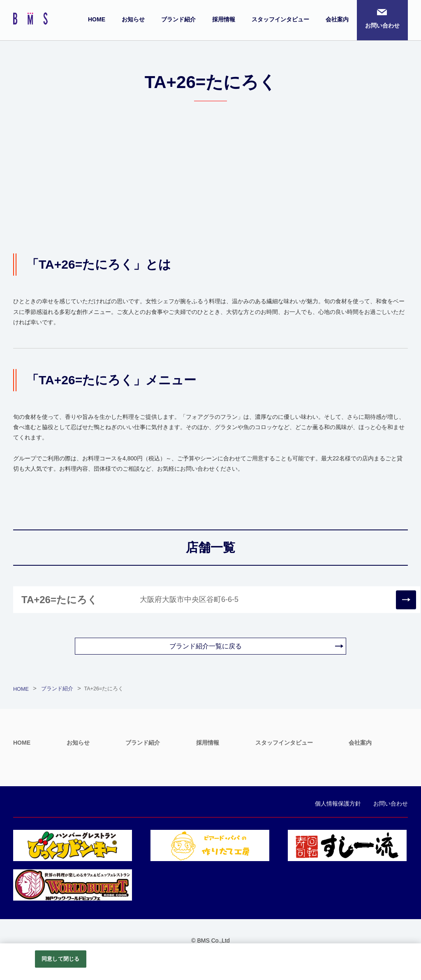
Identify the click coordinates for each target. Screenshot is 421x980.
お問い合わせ (382, 26)
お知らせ (133, 19)
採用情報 (224, 19)
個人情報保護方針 (338, 804)
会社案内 (337, 19)
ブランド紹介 (178, 19)
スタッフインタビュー (280, 19)
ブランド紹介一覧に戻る (206, 646)
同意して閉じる (60, 959)
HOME (97, 19)
